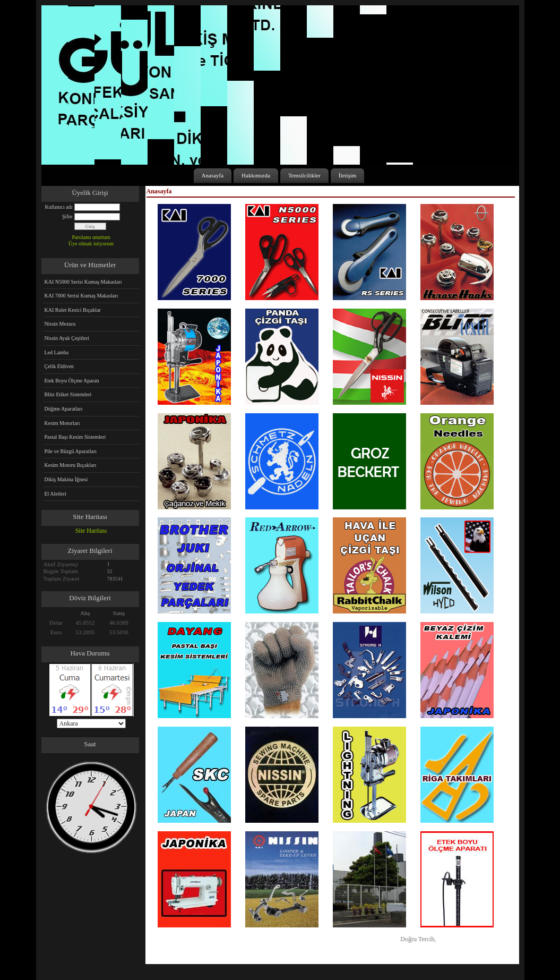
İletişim (348, 175)
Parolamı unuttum (91, 237)
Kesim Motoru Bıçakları (71, 465)
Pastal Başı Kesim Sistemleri (75, 437)
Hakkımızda (256, 175)
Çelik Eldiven (59, 366)
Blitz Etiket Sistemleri (68, 394)
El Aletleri (55, 494)
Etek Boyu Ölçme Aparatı (72, 381)
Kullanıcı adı (59, 207)
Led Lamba (57, 352)
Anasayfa (213, 175)
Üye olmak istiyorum (91, 244)
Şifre (67, 216)
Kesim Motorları (62, 423)
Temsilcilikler (304, 175)
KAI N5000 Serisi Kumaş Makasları (83, 282)
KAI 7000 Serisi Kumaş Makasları (81, 296)
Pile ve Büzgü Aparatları (71, 451)
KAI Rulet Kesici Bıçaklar (73, 310)
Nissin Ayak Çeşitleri (67, 338)
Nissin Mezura (60, 324)
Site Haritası (91, 531)
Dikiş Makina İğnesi (66, 479)
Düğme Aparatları (64, 409)
